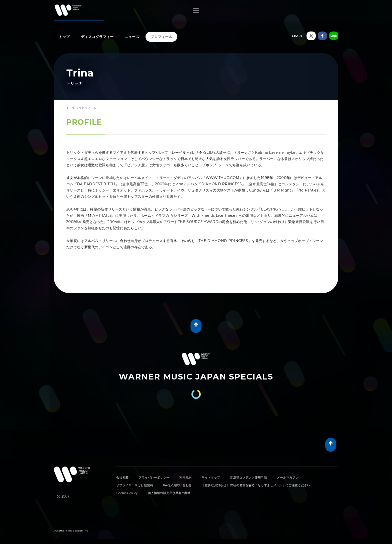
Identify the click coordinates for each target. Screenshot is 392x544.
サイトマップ (211, 477)
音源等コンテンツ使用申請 (248, 477)
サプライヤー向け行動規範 (135, 485)
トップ (64, 37)
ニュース (132, 37)
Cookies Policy (127, 493)
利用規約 (185, 477)
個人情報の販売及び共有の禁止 (169, 493)
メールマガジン (288, 477)
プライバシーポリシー (154, 477)
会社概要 (122, 477)
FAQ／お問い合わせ (177, 485)
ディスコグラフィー (97, 37)
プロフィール (161, 37)
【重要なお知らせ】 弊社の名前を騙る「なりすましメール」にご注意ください (256, 485)
